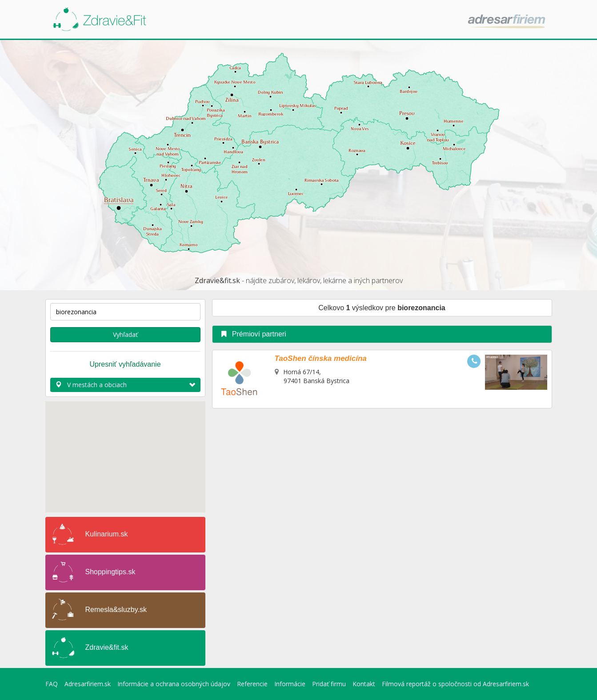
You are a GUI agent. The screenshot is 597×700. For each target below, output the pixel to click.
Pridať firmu (329, 684)
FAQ (52, 684)
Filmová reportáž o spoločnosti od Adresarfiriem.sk (455, 684)
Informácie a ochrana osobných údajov (174, 684)
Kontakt (364, 684)
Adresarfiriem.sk (88, 684)
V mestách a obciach (125, 385)
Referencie (252, 684)
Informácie (290, 684)
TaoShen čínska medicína (321, 358)
